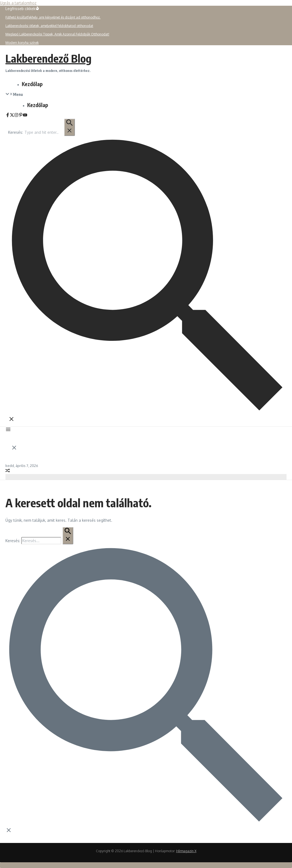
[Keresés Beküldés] (69, 127)
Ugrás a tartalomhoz (18, 3)
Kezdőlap (32, 84)
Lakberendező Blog (48, 58)
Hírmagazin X (186, 851)
